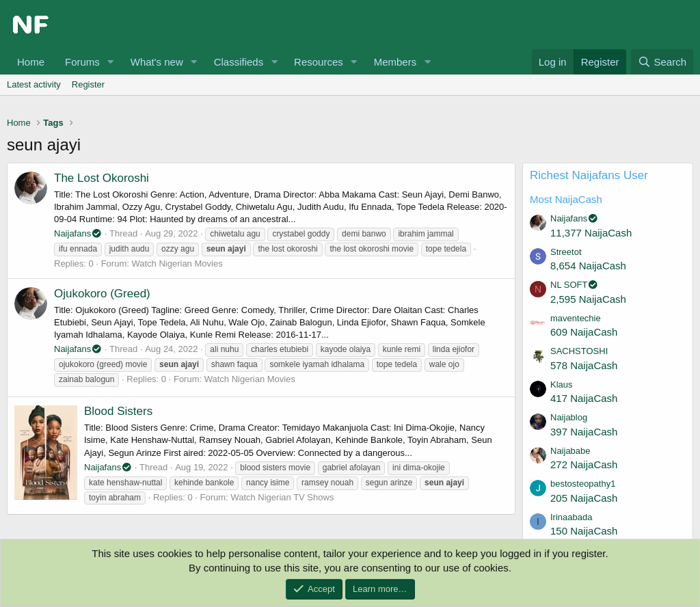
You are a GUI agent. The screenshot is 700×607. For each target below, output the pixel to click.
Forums (82, 62)
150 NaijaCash (584, 531)
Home (31, 62)
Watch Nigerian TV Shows (282, 497)
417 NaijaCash (584, 398)
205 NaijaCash (584, 498)
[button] (111, 62)
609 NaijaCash (584, 332)
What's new (157, 62)
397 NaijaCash (584, 432)
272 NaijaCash (584, 464)
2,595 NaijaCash (588, 299)
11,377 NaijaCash (591, 233)
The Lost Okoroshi (102, 178)
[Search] (662, 62)
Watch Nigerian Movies (177, 264)
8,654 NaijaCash (588, 266)
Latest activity (34, 84)
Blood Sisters (118, 411)
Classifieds (239, 62)
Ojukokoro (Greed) (102, 294)
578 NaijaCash (584, 365)
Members (395, 62)
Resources (319, 62)
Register (88, 84)
